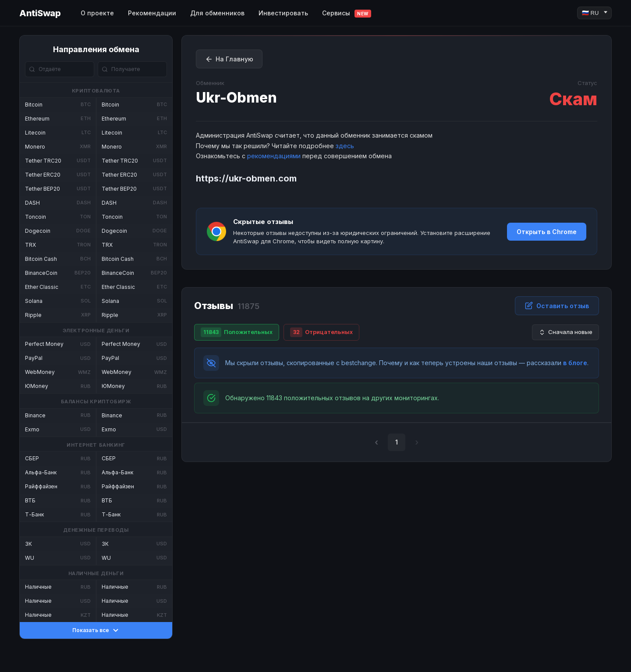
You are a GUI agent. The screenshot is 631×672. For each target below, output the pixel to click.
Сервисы (347, 13)
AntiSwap (40, 13)
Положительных (237, 332)
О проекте (97, 13)
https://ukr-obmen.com (246, 178)
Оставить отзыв (557, 306)
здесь (345, 146)
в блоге (575, 363)
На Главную (229, 59)
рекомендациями (274, 156)
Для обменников (217, 13)
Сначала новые (565, 332)
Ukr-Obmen (236, 98)
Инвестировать (283, 13)
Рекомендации (152, 13)
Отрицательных (321, 332)
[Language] (594, 13)
